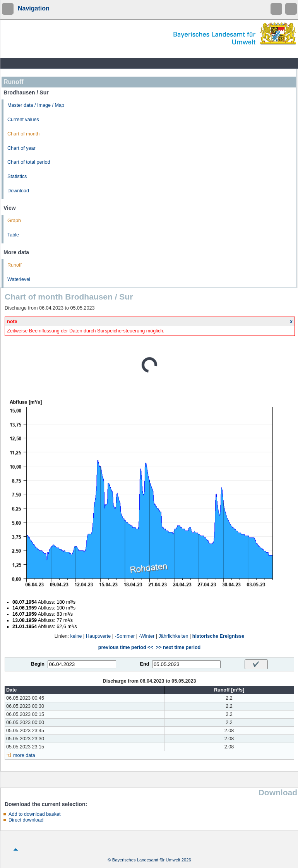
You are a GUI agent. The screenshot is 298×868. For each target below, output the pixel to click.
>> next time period (178, 647)
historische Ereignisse (218, 636)
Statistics (17, 176)
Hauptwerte (98, 636)
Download (18, 191)
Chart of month (23, 134)
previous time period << (126, 647)
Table (13, 235)
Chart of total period (29, 162)
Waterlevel (19, 279)
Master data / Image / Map (36, 105)
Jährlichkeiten (173, 636)
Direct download (26, 820)
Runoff (15, 265)
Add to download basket (34, 814)
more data (24, 755)
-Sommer (125, 636)
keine (76, 636)
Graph (14, 221)
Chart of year (21, 148)
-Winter (147, 636)
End (145, 664)
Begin (38, 664)
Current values (23, 120)
